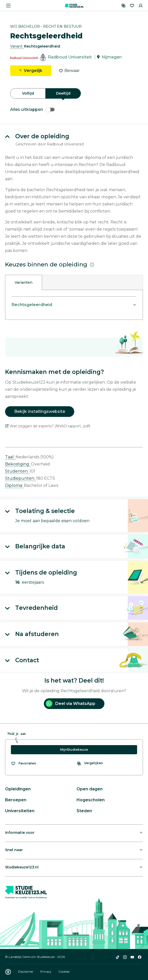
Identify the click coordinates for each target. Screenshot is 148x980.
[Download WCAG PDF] (8, 972)
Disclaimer (26, 971)
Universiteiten (20, 811)
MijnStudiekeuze (74, 750)
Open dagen (90, 789)
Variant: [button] (17, 46)
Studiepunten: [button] (21, 478)
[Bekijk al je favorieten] (23, 763)
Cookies (64, 971)
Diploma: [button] (14, 485)
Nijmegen (112, 57)
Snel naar (14, 850)
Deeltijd (63, 93)
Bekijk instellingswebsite (40, 411)
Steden (84, 811)
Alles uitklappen (32, 109)
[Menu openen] (8, 6)
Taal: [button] (10, 457)
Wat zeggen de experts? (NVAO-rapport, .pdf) (48, 426)
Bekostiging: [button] (18, 464)
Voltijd (28, 93)
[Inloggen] (141, 6)
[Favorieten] (132, 6)
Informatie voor (20, 833)
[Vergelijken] (123, 6)
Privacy (46, 971)
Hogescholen (91, 800)
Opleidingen (18, 789)
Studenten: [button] (17, 471)
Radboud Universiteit (70, 57)
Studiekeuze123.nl (22, 867)
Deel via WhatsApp (70, 704)
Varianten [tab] (24, 282)
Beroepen (16, 800)
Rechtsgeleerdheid (32, 305)
